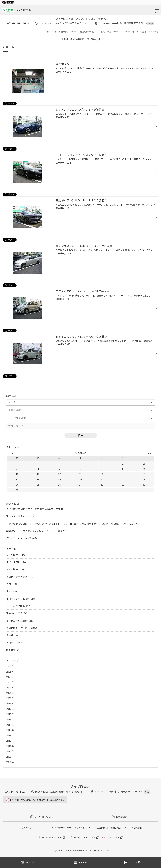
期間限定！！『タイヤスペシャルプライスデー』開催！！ (37, 531)
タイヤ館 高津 (23, 10)
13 (80, 474)
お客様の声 (119, 817)
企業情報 (138, 827)
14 (102, 474)
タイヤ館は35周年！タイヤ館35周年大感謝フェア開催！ (36, 509)
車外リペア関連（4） (17, 613)
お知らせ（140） (15, 642)
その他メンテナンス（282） (21, 577)
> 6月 (151, 453)
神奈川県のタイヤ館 (109, 32)
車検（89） (12, 591)
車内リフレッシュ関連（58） (22, 599)
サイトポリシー (84, 827)
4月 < (10, 453)
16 (144, 474)
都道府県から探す (88, 32)
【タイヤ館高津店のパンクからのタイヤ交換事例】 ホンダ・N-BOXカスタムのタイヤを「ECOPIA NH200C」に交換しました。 (73, 524)
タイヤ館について (42, 817)
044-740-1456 (20, 23)
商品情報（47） (15, 650)
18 (38, 479)
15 (123, 474)
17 (17, 479)
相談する (28, 863)
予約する (80, 863)
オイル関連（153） (16, 569)
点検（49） (12, 584)
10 (17, 474)
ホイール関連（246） (18, 562)
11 (38, 474)
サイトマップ (28, 827)
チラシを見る (133, 863)
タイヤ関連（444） (16, 555)
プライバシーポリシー (61, 827)
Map (151, 23)
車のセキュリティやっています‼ (23, 516)
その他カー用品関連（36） (20, 621)
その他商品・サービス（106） (22, 628)
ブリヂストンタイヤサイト (50, 837)
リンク (42, 827)
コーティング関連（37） (19, 606)
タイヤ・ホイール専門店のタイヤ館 (60, 32)
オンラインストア (112, 837)
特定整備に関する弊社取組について (112, 827)
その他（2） (13, 635)
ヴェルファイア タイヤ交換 (23, 538)
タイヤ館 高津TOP (130, 32)
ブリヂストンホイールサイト (83, 837)
